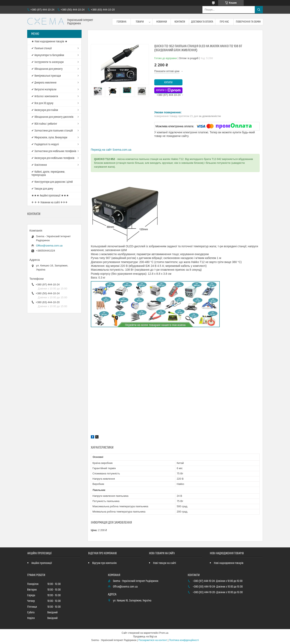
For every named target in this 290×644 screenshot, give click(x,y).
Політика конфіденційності (184, 640)
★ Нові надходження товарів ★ (49, 42)
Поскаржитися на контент (153, 640)
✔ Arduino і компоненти (45, 96)
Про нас (224, 22)
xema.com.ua (123, 150)
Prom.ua (164, 633)
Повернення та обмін (248, 22)
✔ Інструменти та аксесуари (48, 62)
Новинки (162, 22)
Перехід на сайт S (103, 150)
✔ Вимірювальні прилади (46, 76)
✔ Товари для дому (42, 189)
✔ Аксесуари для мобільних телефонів (53, 158)
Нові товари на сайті (165, 563)
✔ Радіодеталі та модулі (45, 144)
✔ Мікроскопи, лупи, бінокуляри (49, 138)
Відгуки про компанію (104, 563)
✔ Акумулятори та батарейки (48, 55)
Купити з (168, 90)
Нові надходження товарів (229, 563)
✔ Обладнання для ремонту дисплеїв (52, 117)
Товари (140, 22)
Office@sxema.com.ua (49, 246)
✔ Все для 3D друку (42, 103)
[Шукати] (259, 10)
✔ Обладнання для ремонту (47, 69)
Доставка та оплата (202, 22)
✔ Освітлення (39, 165)
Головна (121, 22)
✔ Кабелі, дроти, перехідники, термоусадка (48, 173)
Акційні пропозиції (42, 563)
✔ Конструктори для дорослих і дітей (52, 182)
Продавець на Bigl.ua (145, 637)
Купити (168, 82)
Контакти (180, 22)
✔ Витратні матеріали (44, 90)
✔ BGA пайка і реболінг (44, 124)
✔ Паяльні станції (42, 48)
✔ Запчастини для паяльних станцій (52, 131)
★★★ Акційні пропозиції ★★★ (50, 196)
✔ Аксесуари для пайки (45, 110)
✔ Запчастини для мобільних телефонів (54, 151)
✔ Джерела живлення (44, 83)
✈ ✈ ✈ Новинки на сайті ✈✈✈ (50, 202)
